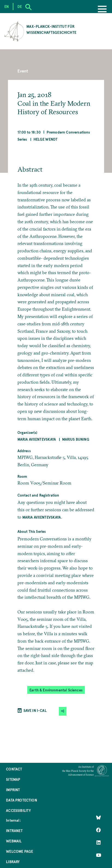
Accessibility (18, 810)
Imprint (13, 790)
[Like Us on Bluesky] (99, 818)
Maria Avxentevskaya (37, 439)
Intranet (14, 831)
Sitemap (13, 779)
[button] (63, 711)
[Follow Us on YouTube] (99, 855)
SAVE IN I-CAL (35, 710)
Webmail (14, 841)
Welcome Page (19, 851)
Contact (14, 769)
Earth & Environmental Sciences (56, 690)
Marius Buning (76, 439)
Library (13, 862)
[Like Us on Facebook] (99, 830)
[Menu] (102, 10)
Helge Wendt (46, 139)
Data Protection (21, 800)
